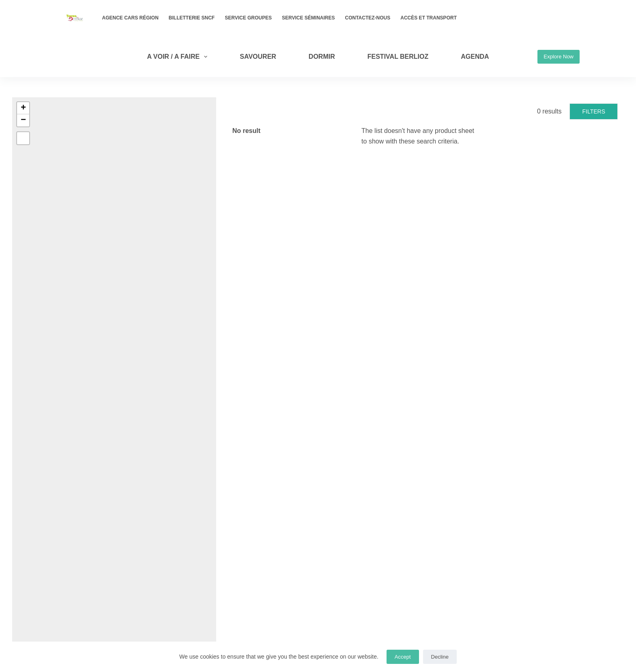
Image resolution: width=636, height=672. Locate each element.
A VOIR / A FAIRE (179, 57)
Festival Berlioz (398, 57)
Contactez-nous (368, 18)
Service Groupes (248, 18)
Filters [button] (594, 111)
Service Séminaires (308, 18)
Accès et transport (429, 18)
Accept (403, 657)
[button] (23, 108)
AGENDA (475, 57)
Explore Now (559, 57)
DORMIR (322, 57)
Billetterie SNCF (192, 18)
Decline (440, 657)
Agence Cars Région (130, 18)
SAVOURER (258, 57)
